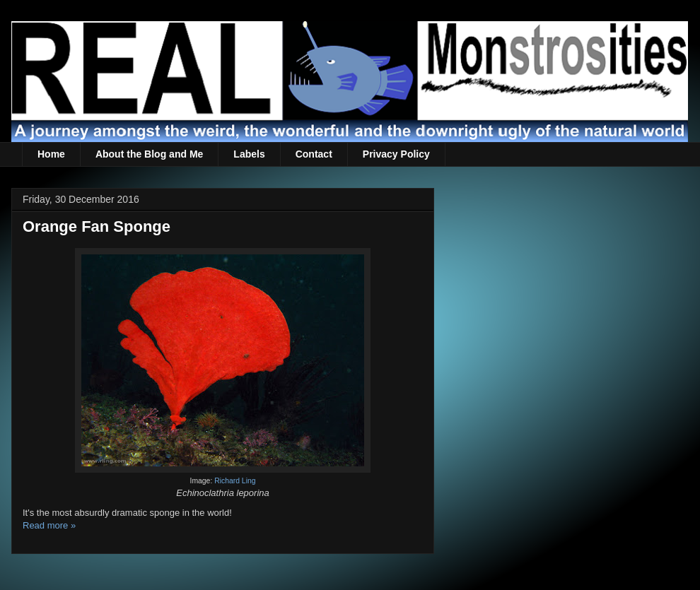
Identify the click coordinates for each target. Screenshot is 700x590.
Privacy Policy (396, 154)
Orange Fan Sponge (97, 226)
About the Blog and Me (149, 154)
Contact (314, 154)
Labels (249, 154)
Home (51, 154)
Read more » (49, 525)
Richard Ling (235, 481)
